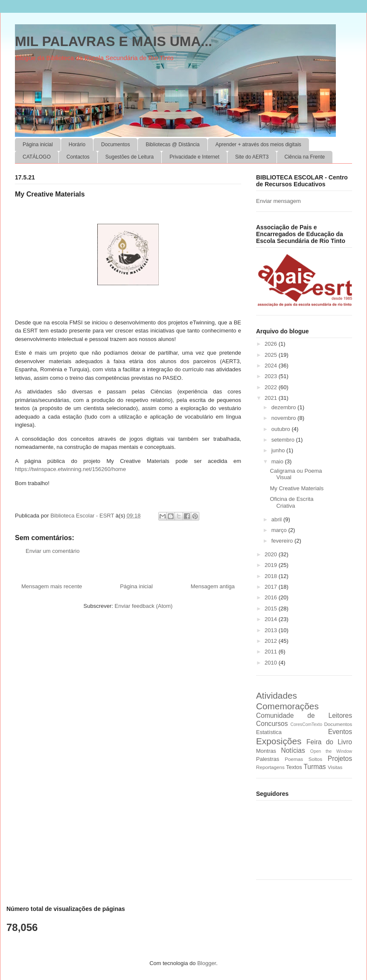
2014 (272, 619)
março (280, 530)
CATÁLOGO (37, 157)
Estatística (269, 732)
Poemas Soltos (303, 759)
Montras (266, 751)
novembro (284, 418)
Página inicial (38, 145)
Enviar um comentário (52, 551)
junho (279, 450)
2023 (272, 376)
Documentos (115, 145)
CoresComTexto (306, 724)
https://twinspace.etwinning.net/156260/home (70, 469)
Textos (294, 767)
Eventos (340, 732)
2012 (272, 641)
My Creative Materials (297, 488)
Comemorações (287, 706)
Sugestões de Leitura (130, 157)
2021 (272, 398)
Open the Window (331, 751)
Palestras (268, 759)
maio (278, 461)
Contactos (78, 157)
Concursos (272, 724)
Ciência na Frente (305, 157)
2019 (272, 565)
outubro (282, 429)
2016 (272, 597)
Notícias (293, 750)
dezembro (284, 407)
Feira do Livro (329, 742)
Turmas (315, 767)
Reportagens (270, 767)
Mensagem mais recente (52, 586)
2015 (272, 609)
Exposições (279, 741)
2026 (272, 344)
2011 (272, 652)
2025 (272, 355)
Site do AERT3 (252, 157)
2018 (272, 576)
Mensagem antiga (213, 586)
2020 (272, 554)
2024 (272, 366)
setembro (284, 440)
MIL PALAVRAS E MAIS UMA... (114, 41)
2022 (272, 387)
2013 (272, 630)
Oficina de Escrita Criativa (291, 502)
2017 (272, 587)
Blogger (207, 963)
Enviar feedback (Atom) (144, 606)
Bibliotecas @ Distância (172, 145)
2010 (272, 663)
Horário (77, 145)
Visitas (335, 767)
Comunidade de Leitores (304, 715)
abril (277, 519)
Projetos (340, 759)
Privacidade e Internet (194, 157)
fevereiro (283, 541)
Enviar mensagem (278, 201)
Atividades (277, 695)
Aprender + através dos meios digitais (258, 145)
